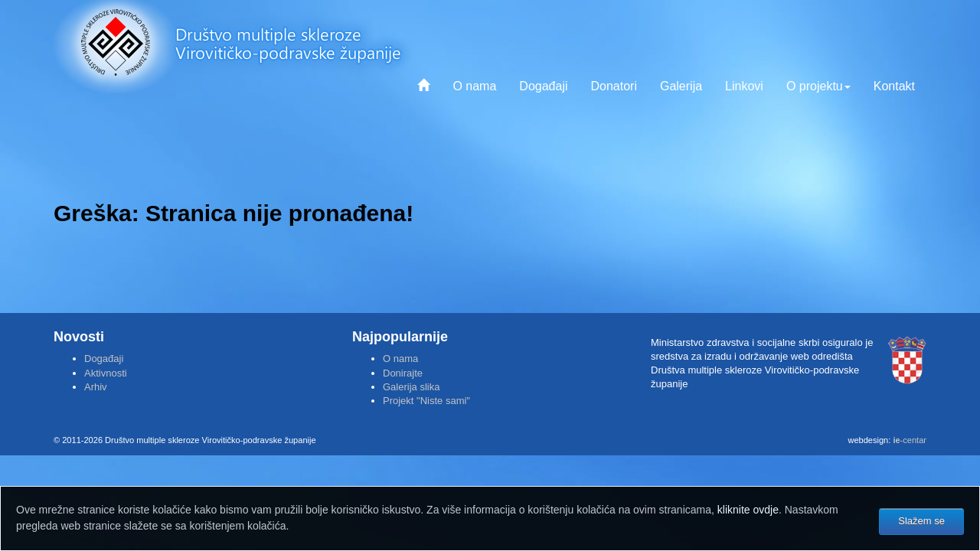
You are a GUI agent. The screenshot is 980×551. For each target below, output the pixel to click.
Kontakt (894, 86)
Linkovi (744, 86)
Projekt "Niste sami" (426, 401)
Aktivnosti (106, 373)
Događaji (543, 86)
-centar (910, 440)
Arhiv (96, 387)
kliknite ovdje (748, 510)
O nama (474, 86)
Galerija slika (411, 387)
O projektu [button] (818, 86)
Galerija (681, 86)
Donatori (613, 86)
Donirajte (403, 373)
